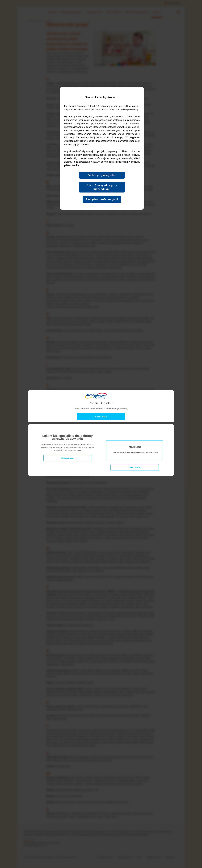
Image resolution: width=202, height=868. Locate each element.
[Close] (101, 416)
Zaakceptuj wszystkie (102, 175)
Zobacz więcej (68, 458)
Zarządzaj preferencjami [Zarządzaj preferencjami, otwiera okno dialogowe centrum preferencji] (102, 199)
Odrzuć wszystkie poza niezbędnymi (102, 187)
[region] (102, 148)
